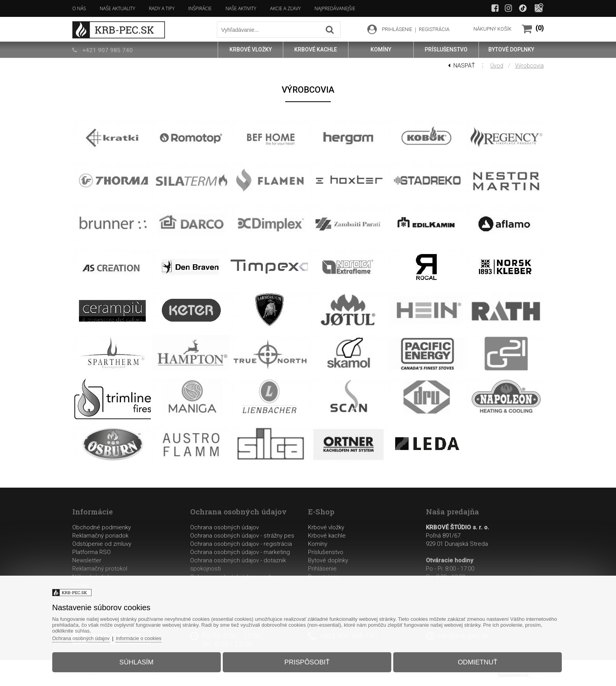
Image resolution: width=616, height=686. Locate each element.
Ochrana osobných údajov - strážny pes (242, 536)
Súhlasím (143, 660)
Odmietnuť (471, 660)
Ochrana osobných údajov (225, 527)
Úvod (497, 66)
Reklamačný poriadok (100, 536)
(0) (540, 28)
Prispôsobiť (307, 660)
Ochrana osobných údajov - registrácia (241, 544)
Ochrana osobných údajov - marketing (240, 552)
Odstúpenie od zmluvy (102, 544)
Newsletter (87, 560)
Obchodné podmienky (102, 527)
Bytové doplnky (328, 560)
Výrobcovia (529, 66)
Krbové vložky (326, 527)
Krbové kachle (327, 536)
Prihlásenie (322, 569)
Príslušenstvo (326, 552)
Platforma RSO (92, 552)
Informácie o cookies (151, 636)
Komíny (318, 544)
